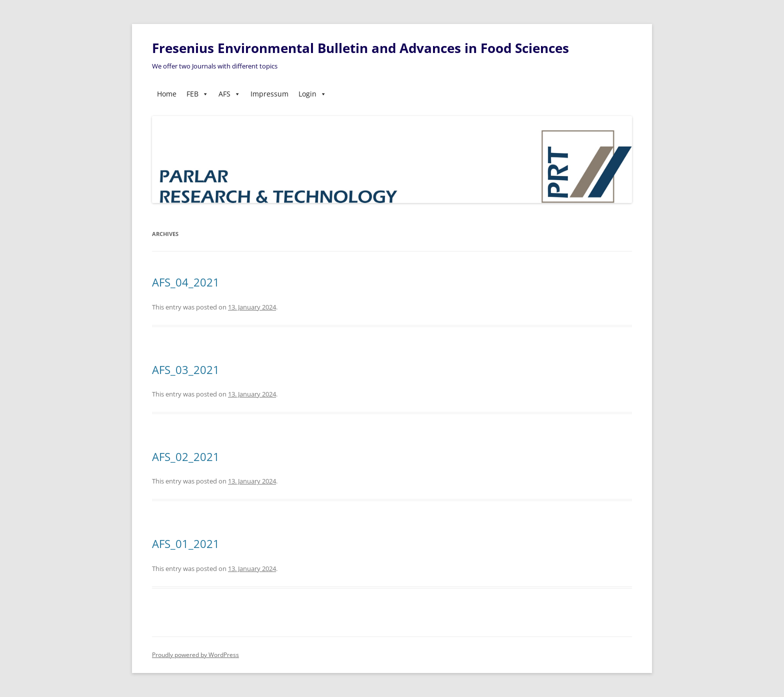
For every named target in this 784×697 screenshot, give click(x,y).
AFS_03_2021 (186, 369)
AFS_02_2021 (186, 456)
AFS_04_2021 (186, 282)
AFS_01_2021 (186, 543)
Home (167, 94)
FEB (197, 94)
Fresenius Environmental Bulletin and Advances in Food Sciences (360, 48)
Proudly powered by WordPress (195, 655)
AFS (229, 94)
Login (312, 94)
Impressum (269, 94)
